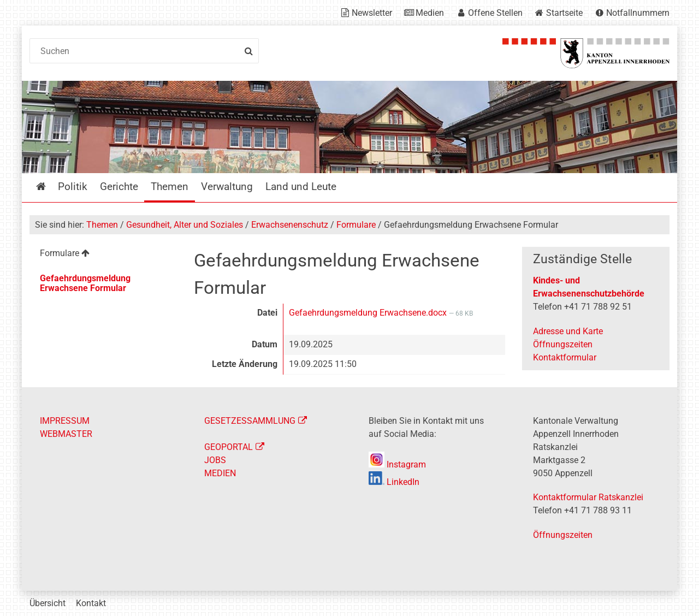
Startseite (564, 13)
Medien (430, 13)
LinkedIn (394, 482)
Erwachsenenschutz (290, 225)
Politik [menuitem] (73, 186)
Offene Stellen (495, 13)
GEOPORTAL (229, 447)
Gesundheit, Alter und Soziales (185, 225)
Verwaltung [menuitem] (227, 186)
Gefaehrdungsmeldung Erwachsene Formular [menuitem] (85, 283)
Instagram (397, 464)
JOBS (215, 460)
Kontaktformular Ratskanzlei (588, 497)
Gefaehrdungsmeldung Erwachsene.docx (369, 313)
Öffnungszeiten (563, 344)
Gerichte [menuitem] (119, 186)
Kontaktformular (565, 357)
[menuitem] (103, 255)
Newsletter (372, 13)
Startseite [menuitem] (49, 186)
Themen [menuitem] (170, 186)
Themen (102, 225)
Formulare (356, 225)
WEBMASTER (66, 434)
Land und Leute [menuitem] (301, 186)
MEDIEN (220, 473)
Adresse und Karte (568, 331)
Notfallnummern (638, 13)
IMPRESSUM (65, 421)
